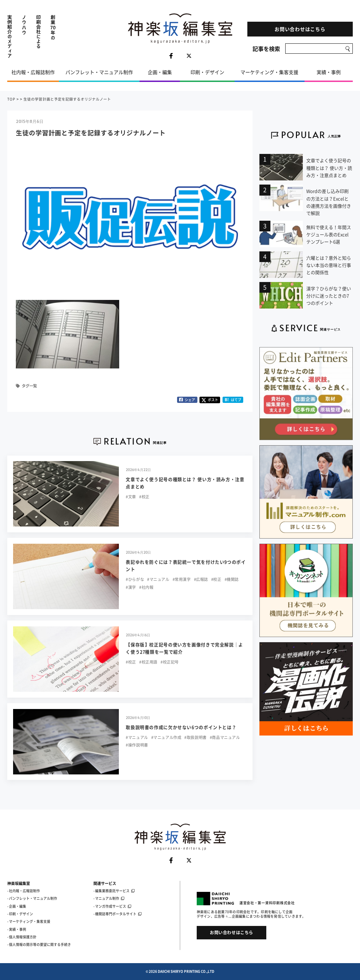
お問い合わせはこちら (300, 29)
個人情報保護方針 (23, 937)
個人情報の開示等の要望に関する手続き (40, 945)
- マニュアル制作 (109, 898)
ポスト (210, 400)
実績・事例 (329, 72)
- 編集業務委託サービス (114, 891)
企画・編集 (160, 72)
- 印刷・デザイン (20, 914)
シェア (187, 400)
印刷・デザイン (207, 72)
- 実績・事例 (17, 929)
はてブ (233, 400)
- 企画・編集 (17, 906)
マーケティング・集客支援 (269, 72)
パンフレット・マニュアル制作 (99, 72)
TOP (11, 99)
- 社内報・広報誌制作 (24, 891)
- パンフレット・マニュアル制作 (32, 898)
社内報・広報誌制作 (33, 72)
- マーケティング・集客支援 (29, 921)
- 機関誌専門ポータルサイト (117, 914)
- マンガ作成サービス (112, 906)
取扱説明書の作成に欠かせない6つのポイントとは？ (181, 727)
